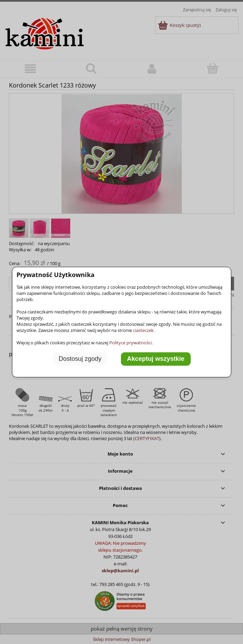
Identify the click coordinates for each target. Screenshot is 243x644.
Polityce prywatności (130, 343)
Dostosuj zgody (80, 359)
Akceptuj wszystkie (156, 359)
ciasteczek (143, 330)
